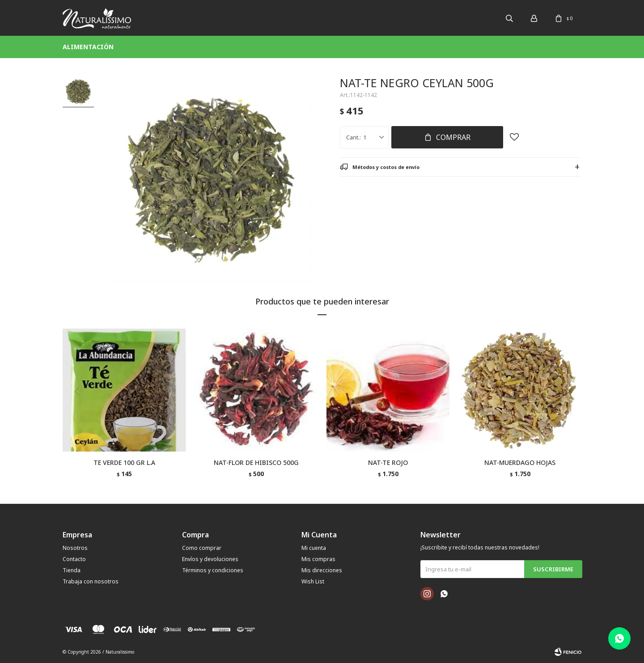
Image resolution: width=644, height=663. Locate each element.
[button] (571, 410)
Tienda (72, 570)
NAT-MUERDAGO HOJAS (520, 462)
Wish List (313, 581)
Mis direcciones (322, 570)
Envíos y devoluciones (210, 559)
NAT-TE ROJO (388, 462)
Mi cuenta (314, 548)
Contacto (74, 559)
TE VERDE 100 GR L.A (124, 462)
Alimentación (88, 47)
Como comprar (202, 548)
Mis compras (318, 559)
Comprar (453, 137)
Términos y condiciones (213, 570)
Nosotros (75, 548)
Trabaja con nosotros (91, 581)
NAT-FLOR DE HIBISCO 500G (256, 462)
